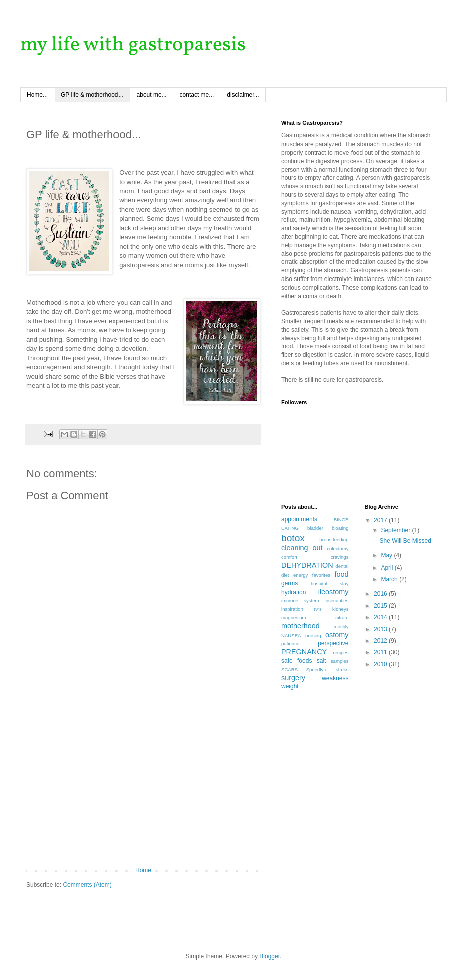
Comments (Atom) (87, 885)
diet (285, 575)
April (387, 568)
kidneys (341, 609)
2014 (381, 617)
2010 (381, 664)
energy (301, 575)
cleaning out (302, 548)
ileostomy (334, 592)
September (396, 530)
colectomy (338, 549)
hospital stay (330, 583)
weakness (335, 678)
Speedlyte (317, 670)
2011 (381, 652)
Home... (37, 95)
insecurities (337, 600)
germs (289, 583)
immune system (300, 600)
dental (342, 566)
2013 (381, 629)
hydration (294, 592)
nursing (313, 636)
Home (143, 870)
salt (322, 661)
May (387, 555)
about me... (152, 95)
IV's (318, 609)
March (390, 579)
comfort (289, 557)
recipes (341, 653)
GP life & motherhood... (92, 95)
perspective (333, 643)
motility (341, 626)
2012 (381, 641)
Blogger (269, 956)
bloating (340, 528)
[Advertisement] (143, 791)
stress (342, 670)
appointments (299, 519)
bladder (315, 528)
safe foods (297, 661)
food (341, 574)
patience (290, 644)
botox (293, 538)
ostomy (337, 635)
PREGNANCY (304, 652)
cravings (340, 557)
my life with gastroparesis (133, 45)
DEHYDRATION (307, 565)
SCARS (289, 670)
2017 (381, 520)
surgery (293, 678)
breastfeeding (334, 540)
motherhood (301, 626)
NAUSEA (291, 636)
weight (290, 686)
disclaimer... (243, 95)
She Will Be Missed (405, 541)
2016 (381, 594)
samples (340, 661)
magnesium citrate (315, 617)
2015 (381, 606)
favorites (321, 575)
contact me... (197, 95)
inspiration (292, 609)
